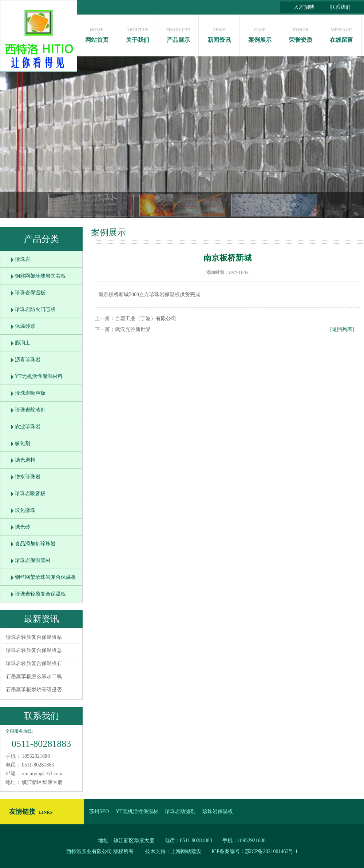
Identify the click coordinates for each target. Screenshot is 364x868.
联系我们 (340, 7)
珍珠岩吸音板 (30, 493)
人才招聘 (304, 7)
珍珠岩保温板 (30, 293)
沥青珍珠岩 (28, 360)
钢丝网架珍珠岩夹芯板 (40, 276)
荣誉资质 (300, 33)
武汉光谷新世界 (133, 329)
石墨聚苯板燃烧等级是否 (34, 690)
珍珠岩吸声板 (30, 393)
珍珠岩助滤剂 (180, 811)
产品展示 (178, 33)
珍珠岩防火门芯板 (35, 309)
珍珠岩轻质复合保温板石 (34, 663)
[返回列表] (342, 329)
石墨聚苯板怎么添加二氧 (34, 676)
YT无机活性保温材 (137, 811)
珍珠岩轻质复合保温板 (40, 594)
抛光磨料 (25, 460)
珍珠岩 (23, 259)
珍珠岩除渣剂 (30, 410)
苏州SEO (99, 811)
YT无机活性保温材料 (39, 376)
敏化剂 (23, 443)
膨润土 (23, 343)
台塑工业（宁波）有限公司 (146, 318)
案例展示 (260, 33)
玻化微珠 (25, 510)
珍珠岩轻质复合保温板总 (34, 650)
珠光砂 (23, 527)
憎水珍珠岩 (28, 477)
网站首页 (97, 33)
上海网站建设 (186, 851)
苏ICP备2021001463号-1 (271, 851)
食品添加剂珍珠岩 (35, 544)
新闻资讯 (219, 33)
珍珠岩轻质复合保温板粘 (34, 637)
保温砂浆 (25, 326)
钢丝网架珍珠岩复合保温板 (45, 577)
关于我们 (137, 33)
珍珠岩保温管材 (33, 560)
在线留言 (341, 33)
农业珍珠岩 (28, 427)
